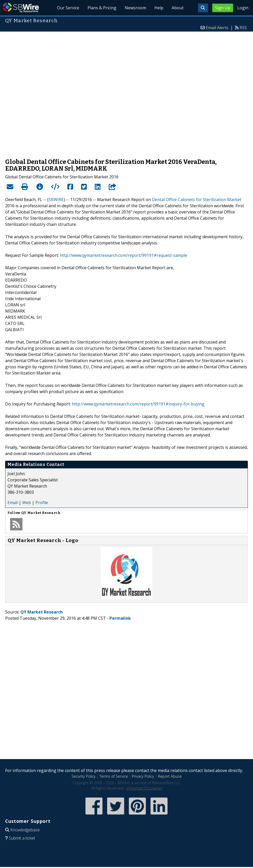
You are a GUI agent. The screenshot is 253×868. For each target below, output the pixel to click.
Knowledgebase (25, 830)
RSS (243, 28)
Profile (42, 503)
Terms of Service (114, 776)
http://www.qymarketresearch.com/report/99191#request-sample (124, 255)
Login (243, 8)
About (178, 8)
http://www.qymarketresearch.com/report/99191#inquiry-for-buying (138, 404)
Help (159, 8)
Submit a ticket (22, 838)
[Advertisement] (63, 92)
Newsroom (135, 8)
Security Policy (84, 776)
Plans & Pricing (102, 8)
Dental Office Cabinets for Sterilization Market (197, 200)
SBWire (21, 8)
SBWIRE (56, 200)
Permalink (120, 618)
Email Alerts (217, 28)
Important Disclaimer (145, 788)
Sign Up (223, 8)
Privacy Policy (143, 776)
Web (27, 503)
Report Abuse (170, 776)
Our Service (68, 8)
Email (13, 503)
